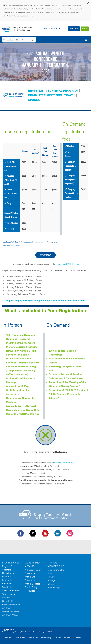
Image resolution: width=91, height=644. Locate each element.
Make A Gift (63, 29)
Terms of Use (33, 638)
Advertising (68, 638)
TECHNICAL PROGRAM (62, 91)
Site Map (79, 638)
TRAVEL (70, 95)
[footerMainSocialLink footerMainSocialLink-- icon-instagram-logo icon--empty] (70, 534)
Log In (85, 29)
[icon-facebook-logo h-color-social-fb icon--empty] (21, 534)
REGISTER (35, 91)
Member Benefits (56, 570)
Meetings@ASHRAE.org (69, 264)
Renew (51, 577)
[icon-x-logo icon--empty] (33, 534)
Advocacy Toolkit (33, 570)
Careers (58, 638)
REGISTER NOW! (46, 255)
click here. (30, 16)
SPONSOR (35, 100)
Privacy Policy (46, 638)
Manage (52, 580)
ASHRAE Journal (11, 591)
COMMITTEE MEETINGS (45, 95)
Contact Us (8, 638)
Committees (8, 573)
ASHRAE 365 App (11, 615)
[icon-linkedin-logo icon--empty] (58, 534)
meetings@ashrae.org (64, 463)
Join (45, 29)
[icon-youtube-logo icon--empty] (45, 534)
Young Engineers (10, 594)
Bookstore (74, 29)
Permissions (20, 638)
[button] (88, 4)
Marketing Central (11, 612)
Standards (7, 587)
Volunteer (53, 29)
